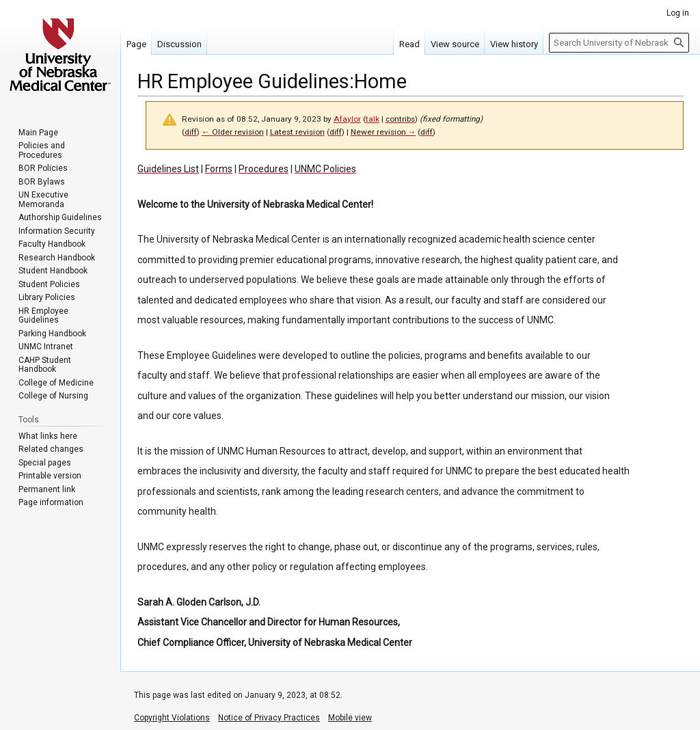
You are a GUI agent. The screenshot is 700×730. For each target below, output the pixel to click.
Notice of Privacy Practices (269, 718)
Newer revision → (383, 132)
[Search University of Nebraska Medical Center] (619, 43)
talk (373, 119)
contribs (400, 119)
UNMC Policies (325, 169)
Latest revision (297, 132)
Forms (219, 169)
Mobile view (350, 718)
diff (191, 132)
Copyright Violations (172, 718)
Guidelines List (168, 169)
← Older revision (233, 132)
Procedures (264, 169)
